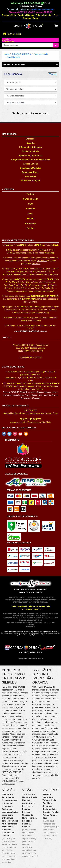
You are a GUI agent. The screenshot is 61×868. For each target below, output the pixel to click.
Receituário (30, 223)
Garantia (31, 143)
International (30, 176)
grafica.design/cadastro (43, 9)
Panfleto (22, 15)
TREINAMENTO (12, 440)
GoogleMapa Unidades (30, 168)
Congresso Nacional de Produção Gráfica (30, 160)
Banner (31, 15)
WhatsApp (49, 253)
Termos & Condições (31, 181)
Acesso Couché (30, 164)
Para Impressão (41, 54)
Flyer (56, 15)
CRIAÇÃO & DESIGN (22, 54)
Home (6, 54)
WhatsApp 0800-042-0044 (27, 3)
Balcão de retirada (31, 151)
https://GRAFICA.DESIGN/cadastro (30, 331)
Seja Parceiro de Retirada (31, 155)
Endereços (30, 139)
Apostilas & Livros (30, 172)
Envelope (27, 18)
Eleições (31, 228)
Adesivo (48, 15)
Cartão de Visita (9, 15)
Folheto (39, 15)
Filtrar (52, 74)
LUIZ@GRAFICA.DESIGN (30, 6)
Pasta (36, 18)
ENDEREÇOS (34, 271)
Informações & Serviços (30, 147)
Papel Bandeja (13, 57)
